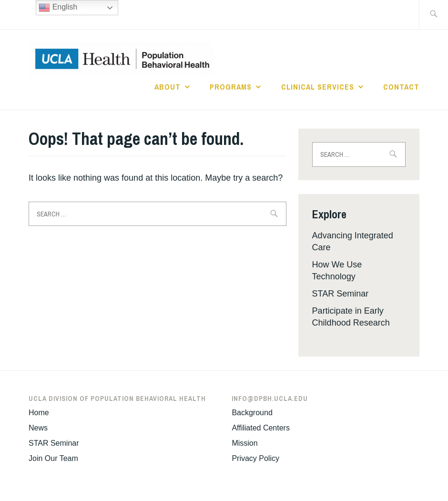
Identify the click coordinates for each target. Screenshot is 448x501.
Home (39, 413)
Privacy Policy (255, 458)
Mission (244, 443)
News (38, 428)
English (58, 8)
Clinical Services (318, 87)
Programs (231, 87)
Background (252, 413)
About (168, 87)
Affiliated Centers (261, 428)
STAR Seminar (341, 294)
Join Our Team (53, 458)
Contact (401, 87)
